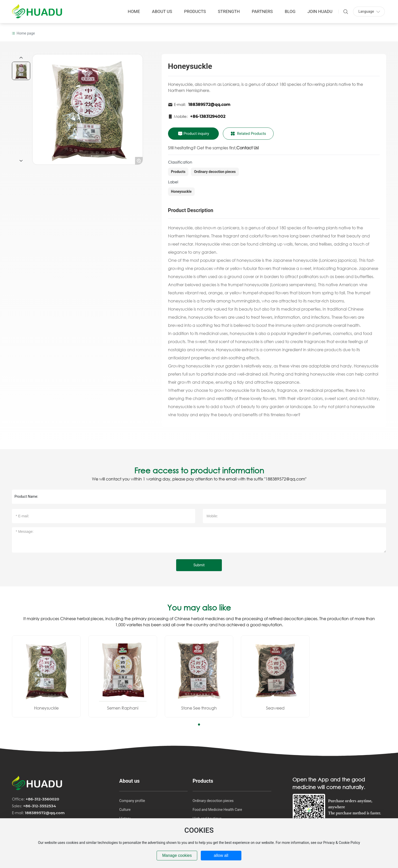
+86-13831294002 (208, 116)
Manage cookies (177, 855)
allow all (221, 855)
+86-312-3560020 (42, 799)
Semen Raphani (123, 708)
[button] (199, 725)
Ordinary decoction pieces (215, 172)
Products (178, 172)
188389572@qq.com (209, 105)
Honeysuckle (181, 191)
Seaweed (275, 708)
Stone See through (199, 708)
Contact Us (247, 148)
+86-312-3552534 (39, 806)
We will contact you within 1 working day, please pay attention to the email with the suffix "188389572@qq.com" (199, 479)
